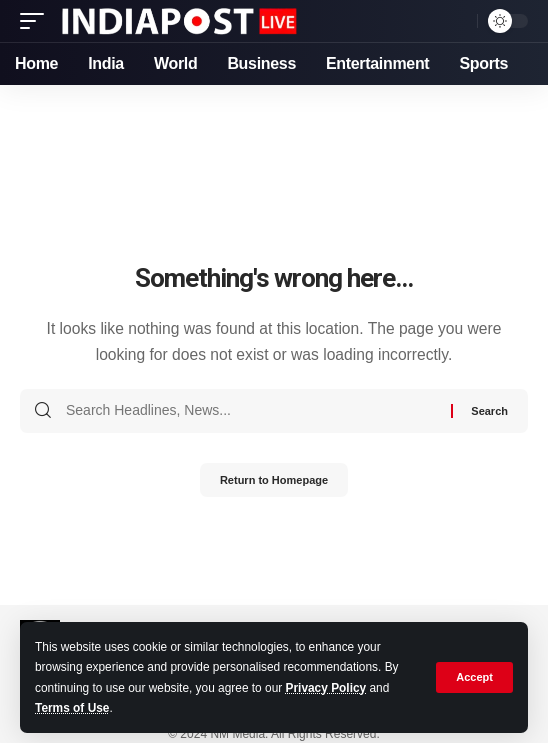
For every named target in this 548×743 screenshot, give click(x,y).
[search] (457, 21)
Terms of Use (72, 708)
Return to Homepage (274, 480)
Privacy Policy (326, 688)
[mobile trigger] (37, 21)
